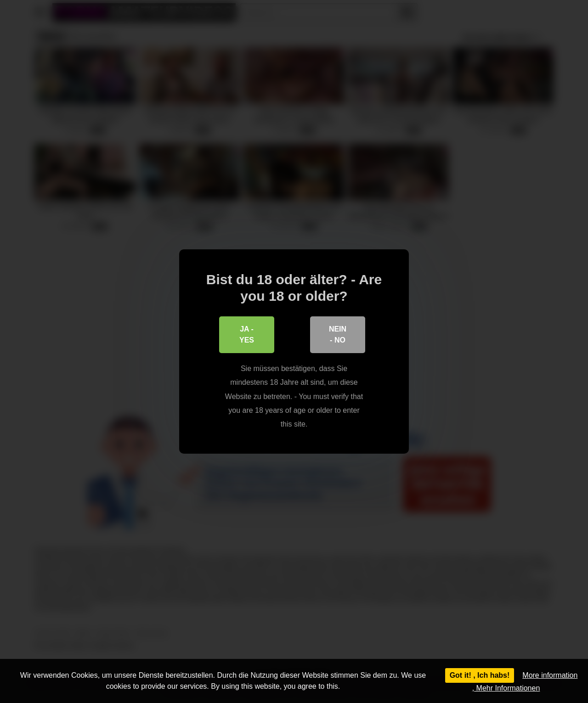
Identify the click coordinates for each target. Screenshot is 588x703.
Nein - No (338, 335)
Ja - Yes (247, 335)
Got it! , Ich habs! (480, 675)
